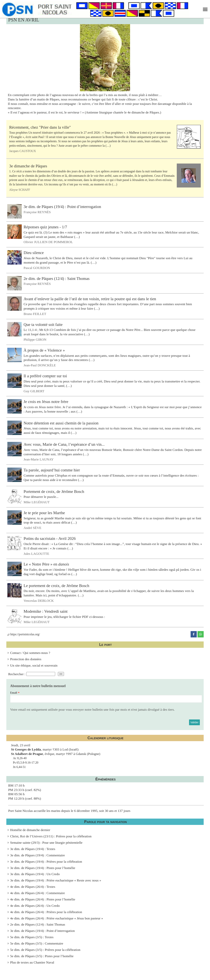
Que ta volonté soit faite (43, 324)
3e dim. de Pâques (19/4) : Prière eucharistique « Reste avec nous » (56, 880)
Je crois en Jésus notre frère (46, 402)
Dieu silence (34, 253)
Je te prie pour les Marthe (44, 513)
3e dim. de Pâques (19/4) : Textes (33, 849)
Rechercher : (17, 674)
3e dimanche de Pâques (28, 166)
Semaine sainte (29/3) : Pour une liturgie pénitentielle (46, 843)
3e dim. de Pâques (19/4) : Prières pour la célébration (46, 862)
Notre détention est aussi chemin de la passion (61, 423)
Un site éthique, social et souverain (34, 665)
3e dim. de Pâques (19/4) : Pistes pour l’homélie (43, 868)
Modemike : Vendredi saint (46, 611)
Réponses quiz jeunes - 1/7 (45, 227)
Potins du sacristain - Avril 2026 (50, 539)
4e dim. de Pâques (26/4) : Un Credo (35, 906)
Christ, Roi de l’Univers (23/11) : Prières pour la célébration (51, 836)
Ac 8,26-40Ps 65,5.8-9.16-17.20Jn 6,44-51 (26, 763)
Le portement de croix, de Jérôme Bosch (56, 585)
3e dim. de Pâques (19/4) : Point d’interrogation (62, 207)
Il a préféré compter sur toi (45, 376)
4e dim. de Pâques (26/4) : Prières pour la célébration (46, 912)
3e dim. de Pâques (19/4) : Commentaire (38, 855)
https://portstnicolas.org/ (24, 634)
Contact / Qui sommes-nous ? (30, 653)
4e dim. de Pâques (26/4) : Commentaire (38, 893)
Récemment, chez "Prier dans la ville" (40, 127)
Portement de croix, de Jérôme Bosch (54, 491)
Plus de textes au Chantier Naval (32, 962)
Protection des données (26, 659)
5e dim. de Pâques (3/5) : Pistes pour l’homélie (42, 956)
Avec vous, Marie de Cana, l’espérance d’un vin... (64, 444)
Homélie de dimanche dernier (30, 830)
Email (14, 693)
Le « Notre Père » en (46, 564)
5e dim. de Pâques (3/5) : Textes (32, 937)
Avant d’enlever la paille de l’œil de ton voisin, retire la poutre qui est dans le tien (90, 299)
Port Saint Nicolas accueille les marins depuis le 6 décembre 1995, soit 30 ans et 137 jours (69, 811)
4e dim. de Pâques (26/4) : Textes (33, 887)
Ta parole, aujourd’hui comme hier (52, 470)
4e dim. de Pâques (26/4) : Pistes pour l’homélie (43, 899)
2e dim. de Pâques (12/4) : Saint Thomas (57, 278)
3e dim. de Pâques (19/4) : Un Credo (35, 874)
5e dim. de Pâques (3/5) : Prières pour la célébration (45, 950)
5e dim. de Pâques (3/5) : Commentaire (37, 943)
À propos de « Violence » (44, 350)
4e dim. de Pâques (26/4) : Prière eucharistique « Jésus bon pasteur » (57, 918)
